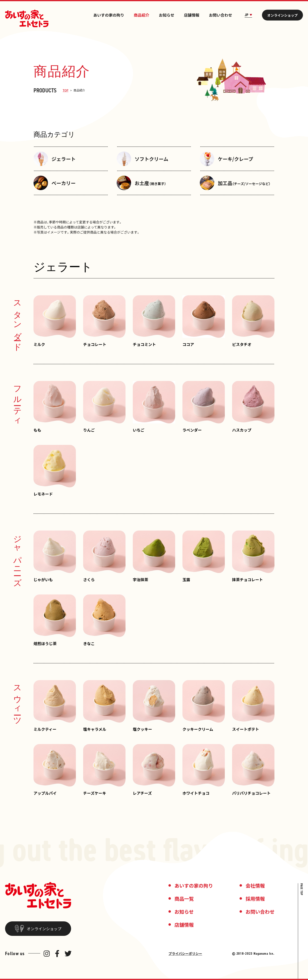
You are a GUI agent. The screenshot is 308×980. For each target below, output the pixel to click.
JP (248, 15)
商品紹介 (141, 15)
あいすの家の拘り (109, 15)
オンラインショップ (282, 15)
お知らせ (167, 15)
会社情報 (255, 886)
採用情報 (255, 899)
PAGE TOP (301, 889)
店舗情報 (192, 15)
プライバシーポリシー (185, 953)
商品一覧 (184, 899)
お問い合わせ (221, 15)
